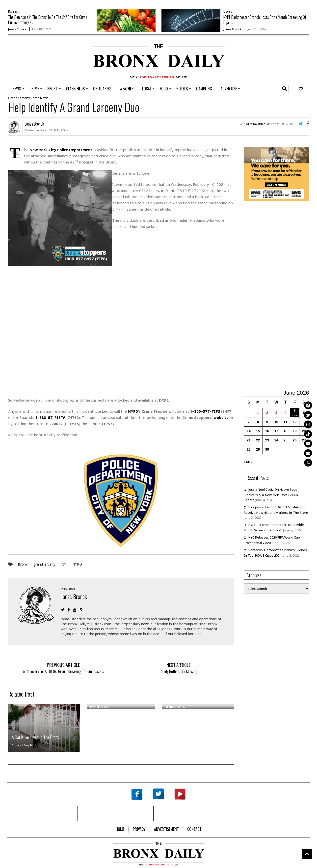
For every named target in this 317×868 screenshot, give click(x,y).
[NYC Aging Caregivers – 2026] (276, 173)
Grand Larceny (19, 98)
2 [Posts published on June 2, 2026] (267, 412)
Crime (35, 98)
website (221, 417)
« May (248, 461)
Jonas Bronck (17, 29)
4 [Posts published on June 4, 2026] (286, 412)
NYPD (77, 564)
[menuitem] (17, 89)
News (44, 98)
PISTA (60, 417)
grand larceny (44, 564)
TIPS (216, 411)
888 (43, 417)
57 (50, 417)
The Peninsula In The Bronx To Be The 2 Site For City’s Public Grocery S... (48, 20)
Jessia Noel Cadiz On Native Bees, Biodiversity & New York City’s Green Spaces (271, 494)
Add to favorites (254, 123)
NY (64, 564)
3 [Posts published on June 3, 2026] (276, 412)
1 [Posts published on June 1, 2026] (258, 412)
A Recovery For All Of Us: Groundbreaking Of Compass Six (63, 671)
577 (206, 411)
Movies (228, 11)
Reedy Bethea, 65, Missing (179, 671)
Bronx (23, 564)
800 (198, 411)
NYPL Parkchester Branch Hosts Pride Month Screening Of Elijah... (265, 20)
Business (13, 11)
